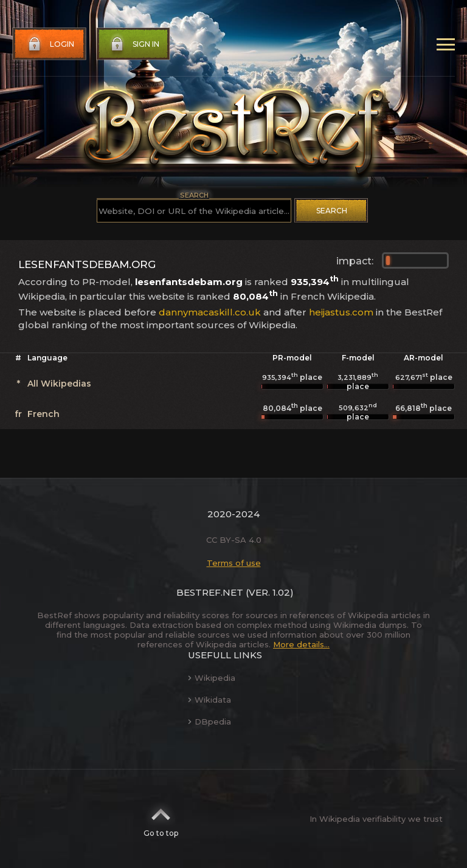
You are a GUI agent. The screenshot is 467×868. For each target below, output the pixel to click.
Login (50, 44)
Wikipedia (212, 678)
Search (332, 211)
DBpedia (209, 722)
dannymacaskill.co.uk (210, 312)
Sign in (134, 44)
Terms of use (234, 563)
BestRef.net (210, 592)
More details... (301, 644)
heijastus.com (341, 312)
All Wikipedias (59, 384)
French (43, 414)
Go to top (161, 819)
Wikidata (209, 700)
